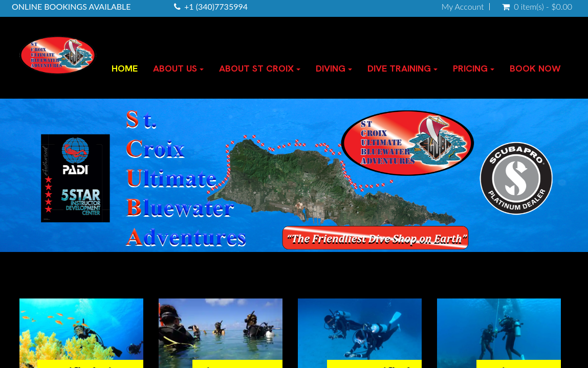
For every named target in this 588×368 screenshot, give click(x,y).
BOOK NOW (535, 68)
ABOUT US (178, 68)
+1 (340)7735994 (216, 6)
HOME (125, 68)
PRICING (474, 68)
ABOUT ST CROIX (260, 68)
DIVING (334, 68)
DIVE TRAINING (402, 68)
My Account (463, 7)
